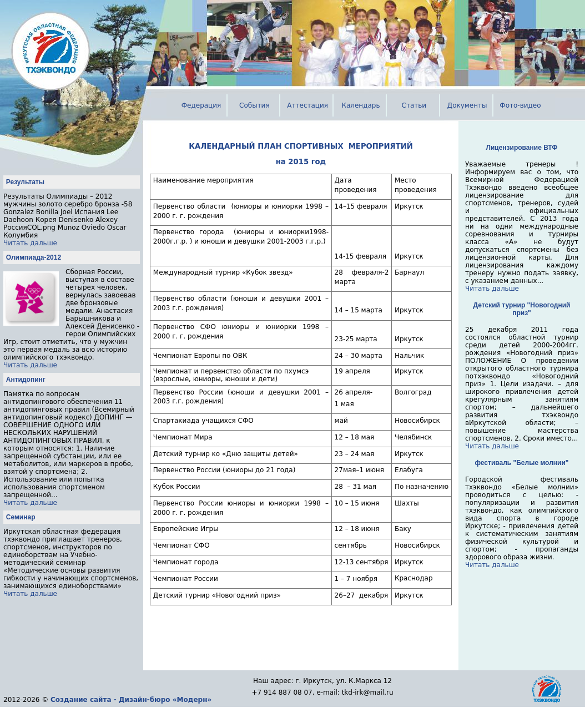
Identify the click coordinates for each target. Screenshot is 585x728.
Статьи (414, 105)
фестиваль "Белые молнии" (522, 463)
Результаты (25, 182)
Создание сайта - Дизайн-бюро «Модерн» (131, 700)
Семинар (21, 517)
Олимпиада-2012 (34, 257)
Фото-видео (520, 105)
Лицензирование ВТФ (522, 148)
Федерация (201, 105)
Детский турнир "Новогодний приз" (522, 309)
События (254, 105)
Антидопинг (26, 380)
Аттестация (307, 105)
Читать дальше (30, 243)
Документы (467, 105)
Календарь (360, 105)
